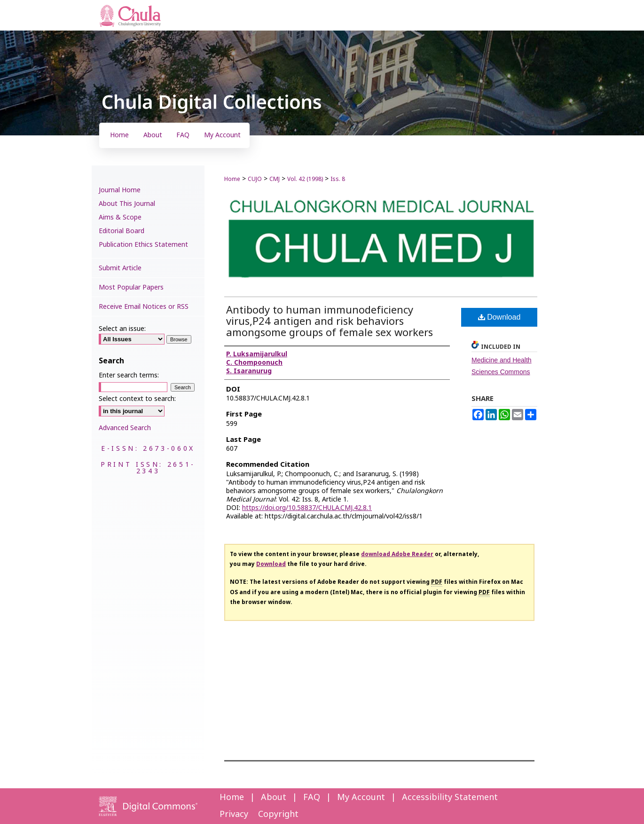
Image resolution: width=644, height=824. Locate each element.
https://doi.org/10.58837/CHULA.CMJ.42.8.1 (307, 508)
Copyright (278, 814)
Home (232, 179)
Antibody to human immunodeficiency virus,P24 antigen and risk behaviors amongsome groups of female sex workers (330, 322)
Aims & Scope (120, 217)
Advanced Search (125, 428)
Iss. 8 (338, 179)
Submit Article (120, 268)
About (274, 797)
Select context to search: (137, 399)
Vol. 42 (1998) (305, 179)
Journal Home (120, 190)
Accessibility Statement (450, 797)
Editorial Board (122, 231)
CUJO (255, 179)
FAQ (312, 797)
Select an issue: (122, 329)
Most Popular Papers (131, 287)
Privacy (234, 814)
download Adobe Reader (397, 554)
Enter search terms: (129, 375)
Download (499, 317)
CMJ (275, 179)
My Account (361, 797)
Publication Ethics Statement (143, 245)
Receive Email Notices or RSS (144, 307)
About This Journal (127, 204)
